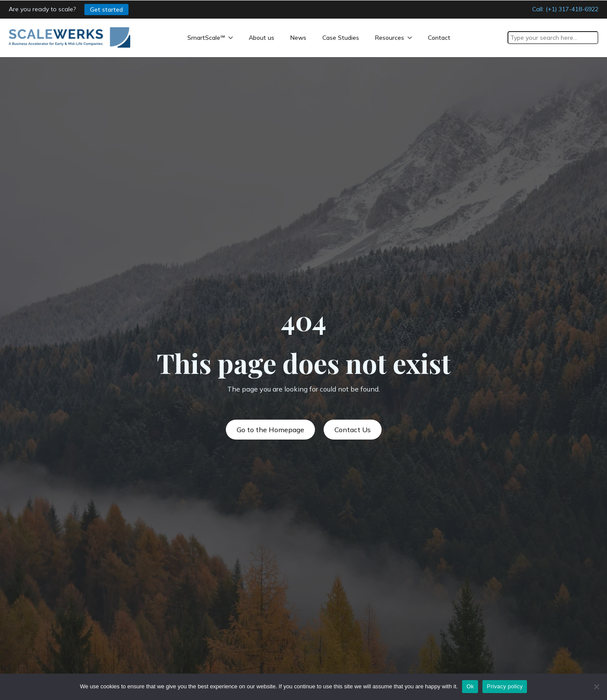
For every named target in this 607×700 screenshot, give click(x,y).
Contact (439, 38)
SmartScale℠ (206, 38)
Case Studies (341, 38)
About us (262, 38)
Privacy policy (505, 686)
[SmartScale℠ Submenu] (232, 38)
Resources (390, 38)
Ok (470, 686)
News (298, 38)
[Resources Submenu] (411, 38)
